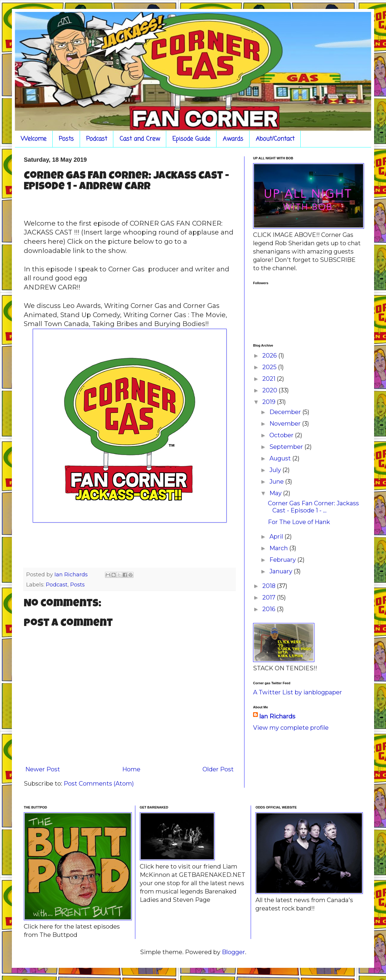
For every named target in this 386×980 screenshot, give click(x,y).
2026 (270, 355)
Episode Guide (191, 139)
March (279, 548)
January (282, 571)
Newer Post (43, 769)
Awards (233, 139)
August (281, 458)
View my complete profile (291, 728)
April (277, 537)
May (276, 493)
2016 (270, 609)
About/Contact (275, 139)
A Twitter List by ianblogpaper (298, 692)
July (276, 470)
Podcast (97, 139)
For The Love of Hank (299, 522)
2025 (270, 367)
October (282, 435)
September (287, 447)
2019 (270, 402)
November (286, 424)
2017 (270, 597)
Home (131, 769)
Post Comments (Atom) (99, 784)
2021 (270, 379)
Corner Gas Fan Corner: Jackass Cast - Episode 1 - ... (313, 507)
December (286, 412)
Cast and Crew (140, 139)
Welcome (34, 139)
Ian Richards (277, 716)
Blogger (233, 952)
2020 (270, 390)
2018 (270, 586)
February (283, 560)
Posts (66, 139)
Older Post (218, 769)
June (277, 482)
